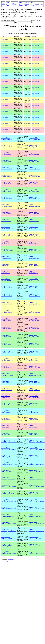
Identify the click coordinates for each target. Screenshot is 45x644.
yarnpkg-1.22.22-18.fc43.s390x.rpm (34, 213)
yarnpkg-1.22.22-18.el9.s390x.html (5, 272)
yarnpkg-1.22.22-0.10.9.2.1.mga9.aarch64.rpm (37, 501)
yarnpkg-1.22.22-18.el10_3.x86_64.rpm (35, 250)
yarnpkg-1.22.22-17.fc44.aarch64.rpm (34, 287)
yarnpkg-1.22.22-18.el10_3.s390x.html (6, 243)
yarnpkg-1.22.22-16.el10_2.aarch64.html (7, 352)
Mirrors (37, 4)
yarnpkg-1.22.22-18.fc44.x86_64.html (6, 191)
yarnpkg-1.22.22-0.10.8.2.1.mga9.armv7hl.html (8, 538)
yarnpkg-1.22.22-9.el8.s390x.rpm (34, 426)
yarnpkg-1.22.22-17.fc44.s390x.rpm (34, 320)
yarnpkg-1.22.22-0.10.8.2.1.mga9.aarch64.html (8, 530)
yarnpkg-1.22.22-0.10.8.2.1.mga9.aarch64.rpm (37, 530)
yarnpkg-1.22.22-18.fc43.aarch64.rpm (34, 198)
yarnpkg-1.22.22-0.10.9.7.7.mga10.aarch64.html (9, 441)
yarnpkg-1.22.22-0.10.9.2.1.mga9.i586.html (8, 515)
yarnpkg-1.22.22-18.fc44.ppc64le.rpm (34, 176)
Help (42, 4)
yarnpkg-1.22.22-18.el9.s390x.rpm (34, 272)
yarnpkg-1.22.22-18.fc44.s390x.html (6, 183)
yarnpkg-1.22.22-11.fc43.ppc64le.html (6, 389)
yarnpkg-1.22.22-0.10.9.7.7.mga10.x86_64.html (9, 486)
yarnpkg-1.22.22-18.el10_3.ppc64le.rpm (35, 235)
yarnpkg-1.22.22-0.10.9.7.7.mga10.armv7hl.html (9, 456)
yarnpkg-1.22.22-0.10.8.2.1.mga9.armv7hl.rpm (37, 538)
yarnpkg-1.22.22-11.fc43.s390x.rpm (34, 397)
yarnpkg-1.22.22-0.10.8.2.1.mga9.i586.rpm (36, 545)
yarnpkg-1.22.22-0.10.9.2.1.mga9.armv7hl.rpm (37, 508)
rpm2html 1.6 (11, 559)
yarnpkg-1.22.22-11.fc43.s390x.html (6, 397)
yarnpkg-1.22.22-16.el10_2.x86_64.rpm (35, 374)
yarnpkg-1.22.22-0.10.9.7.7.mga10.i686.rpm (36, 471)
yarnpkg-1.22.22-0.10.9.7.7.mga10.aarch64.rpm (37, 441)
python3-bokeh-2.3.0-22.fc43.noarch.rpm (37, 88)
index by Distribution (14, 4)
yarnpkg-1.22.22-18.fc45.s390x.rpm (34, 153)
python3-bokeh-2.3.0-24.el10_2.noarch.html (7, 40)
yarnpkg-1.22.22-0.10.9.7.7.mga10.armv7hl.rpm (37, 456)
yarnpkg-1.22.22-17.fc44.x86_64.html (6, 336)
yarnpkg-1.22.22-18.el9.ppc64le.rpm (34, 265)
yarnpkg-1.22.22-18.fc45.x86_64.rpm (34, 161)
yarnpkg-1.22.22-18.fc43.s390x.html (6, 213)
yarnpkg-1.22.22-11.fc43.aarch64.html (6, 382)
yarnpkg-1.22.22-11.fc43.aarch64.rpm (34, 382)
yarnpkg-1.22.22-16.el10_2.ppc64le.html (7, 360)
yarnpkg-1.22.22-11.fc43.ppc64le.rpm (34, 389)
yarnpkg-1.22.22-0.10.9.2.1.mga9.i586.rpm (36, 515)
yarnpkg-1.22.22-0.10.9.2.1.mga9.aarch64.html (8, 501)
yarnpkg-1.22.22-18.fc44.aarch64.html (6, 168)
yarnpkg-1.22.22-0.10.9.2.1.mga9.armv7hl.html (8, 508)
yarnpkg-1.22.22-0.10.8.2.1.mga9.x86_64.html (8, 553)
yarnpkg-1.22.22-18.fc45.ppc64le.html (6, 146)
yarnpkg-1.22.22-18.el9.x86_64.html (6, 280)
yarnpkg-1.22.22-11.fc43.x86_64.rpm (34, 404)
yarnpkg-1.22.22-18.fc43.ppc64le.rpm (34, 205)
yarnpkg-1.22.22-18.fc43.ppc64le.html (6, 205)
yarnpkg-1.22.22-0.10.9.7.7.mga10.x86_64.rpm (37, 486)
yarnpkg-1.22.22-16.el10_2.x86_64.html (7, 374)
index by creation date (27, 4)
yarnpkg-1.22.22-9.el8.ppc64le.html (6, 419)
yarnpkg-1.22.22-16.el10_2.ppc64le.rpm (35, 360)
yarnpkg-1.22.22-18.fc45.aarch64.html (6, 139)
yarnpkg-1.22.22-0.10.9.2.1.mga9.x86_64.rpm (36, 523)
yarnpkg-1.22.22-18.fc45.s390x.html (6, 153)
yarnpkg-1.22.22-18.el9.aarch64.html (6, 257)
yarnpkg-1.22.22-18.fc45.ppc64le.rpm (34, 146)
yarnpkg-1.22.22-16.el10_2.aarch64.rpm (35, 352)
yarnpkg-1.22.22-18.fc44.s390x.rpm (34, 183)
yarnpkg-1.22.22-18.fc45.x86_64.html (6, 161)
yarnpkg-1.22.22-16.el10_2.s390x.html (6, 367)
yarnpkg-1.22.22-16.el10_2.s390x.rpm (35, 367)
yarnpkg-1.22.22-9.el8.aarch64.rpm (34, 412)
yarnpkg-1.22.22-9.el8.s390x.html (5, 426)
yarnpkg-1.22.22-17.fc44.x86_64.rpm (34, 336)
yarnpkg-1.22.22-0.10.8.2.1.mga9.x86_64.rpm (36, 553)
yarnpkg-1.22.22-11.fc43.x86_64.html (6, 404)
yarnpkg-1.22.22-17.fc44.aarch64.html (6, 287)
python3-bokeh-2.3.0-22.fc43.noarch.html (6, 88)
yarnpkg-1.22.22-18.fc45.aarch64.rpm (34, 139)
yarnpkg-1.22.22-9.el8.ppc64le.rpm (34, 419)
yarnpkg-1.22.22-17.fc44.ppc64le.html (6, 303)
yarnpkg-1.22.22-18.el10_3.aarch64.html (7, 228)
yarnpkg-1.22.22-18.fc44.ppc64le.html (6, 176)
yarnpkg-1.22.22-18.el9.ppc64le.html (6, 265)
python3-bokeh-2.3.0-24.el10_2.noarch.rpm (37, 40)
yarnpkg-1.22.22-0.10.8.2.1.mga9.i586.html (8, 545)
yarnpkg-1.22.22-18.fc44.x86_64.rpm (34, 191)
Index (3, 4)
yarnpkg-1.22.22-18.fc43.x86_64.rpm (34, 220)
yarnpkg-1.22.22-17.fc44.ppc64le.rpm (34, 303)
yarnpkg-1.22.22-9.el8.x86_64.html (5, 434)
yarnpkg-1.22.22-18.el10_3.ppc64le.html (7, 235)
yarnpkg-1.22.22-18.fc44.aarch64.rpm (34, 168)
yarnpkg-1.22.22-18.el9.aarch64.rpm (34, 257)
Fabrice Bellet (4, 562)
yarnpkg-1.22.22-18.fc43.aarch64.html (6, 198)
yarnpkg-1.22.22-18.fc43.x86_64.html (6, 220)
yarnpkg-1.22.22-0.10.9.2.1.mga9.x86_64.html (8, 523)
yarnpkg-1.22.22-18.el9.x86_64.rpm (34, 280)
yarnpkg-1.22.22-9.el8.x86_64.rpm (34, 434)
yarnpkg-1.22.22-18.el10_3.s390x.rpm (35, 243)
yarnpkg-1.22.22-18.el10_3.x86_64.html (7, 250)
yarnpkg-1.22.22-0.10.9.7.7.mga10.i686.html (8, 471)
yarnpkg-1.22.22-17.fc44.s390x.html (6, 320)
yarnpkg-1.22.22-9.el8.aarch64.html (6, 412)
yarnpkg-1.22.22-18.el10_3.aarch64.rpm (35, 228)
